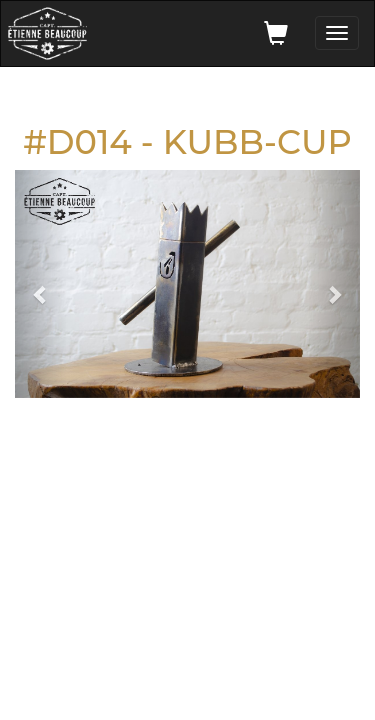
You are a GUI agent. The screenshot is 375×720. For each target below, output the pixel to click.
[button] (41, 284)
